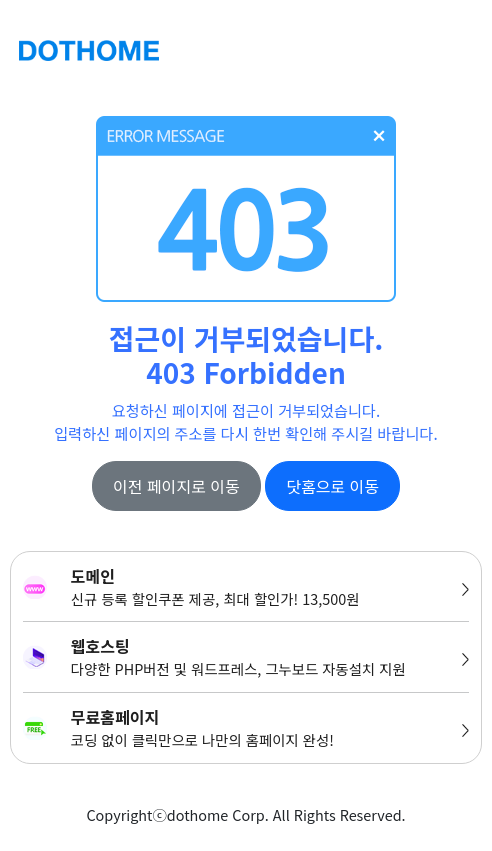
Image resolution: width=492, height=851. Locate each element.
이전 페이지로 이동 (176, 486)
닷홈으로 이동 (332, 486)
